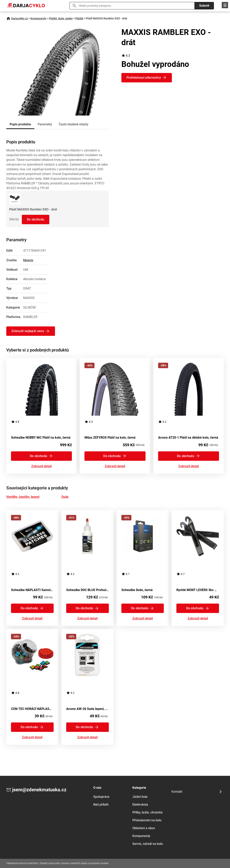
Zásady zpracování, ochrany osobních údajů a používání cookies (74, 863)
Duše (65, 497)
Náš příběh (101, 805)
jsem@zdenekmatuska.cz (39, 790)
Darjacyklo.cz (20, 18)
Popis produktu (20, 124)
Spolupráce (101, 797)
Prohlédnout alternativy (144, 78)
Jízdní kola (140, 797)
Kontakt (177, 792)
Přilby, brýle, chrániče (148, 812)
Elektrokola (140, 805)
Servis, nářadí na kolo (148, 844)
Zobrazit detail (41, 466)
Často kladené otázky (74, 124)
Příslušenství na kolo (147, 820)
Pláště (79, 18)
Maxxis (28, 260)
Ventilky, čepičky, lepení (23, 497)
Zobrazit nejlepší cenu (28, 331)
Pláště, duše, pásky (61, 18)
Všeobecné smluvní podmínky (22, 863)
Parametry (45, 124)
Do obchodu (36, 219)
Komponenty (38, 18)
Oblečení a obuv (144, 828)
